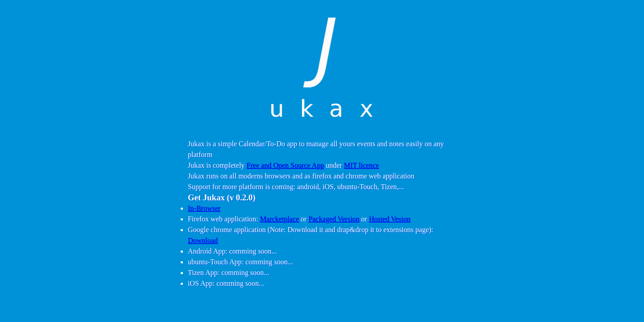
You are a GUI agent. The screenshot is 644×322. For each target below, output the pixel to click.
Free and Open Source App (285, 165)
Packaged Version (334, 219)
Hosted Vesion (390, 219)
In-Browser (204, 208)
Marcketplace (279, 219)
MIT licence (361, 165)
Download (203, 240)
